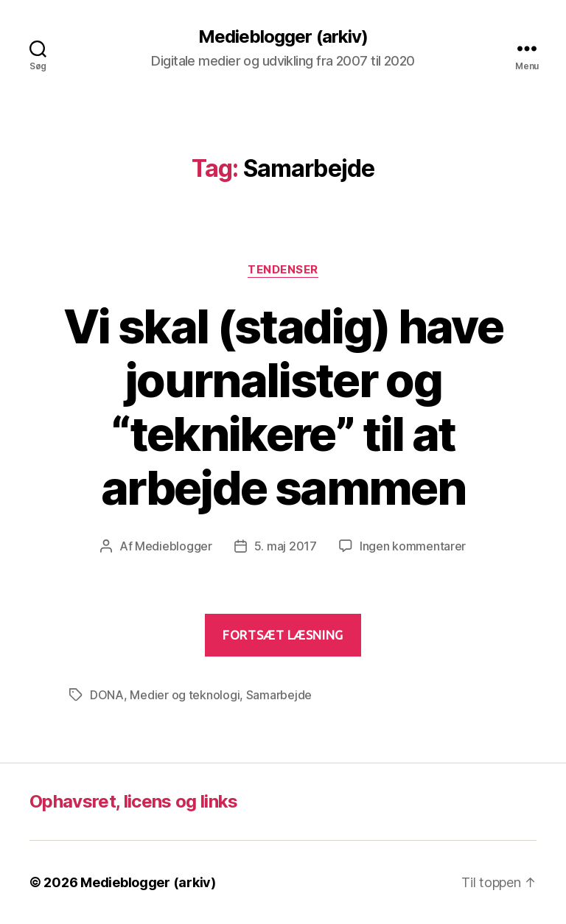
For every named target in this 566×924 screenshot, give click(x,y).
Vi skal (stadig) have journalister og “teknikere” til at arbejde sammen (283, 407)
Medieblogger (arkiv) (283, 37)
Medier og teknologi (185, 695)
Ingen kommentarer (413, 546)
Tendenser (283, 270)
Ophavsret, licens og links (134, 801)
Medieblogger (174, 546)
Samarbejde (279, 695)
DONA (107, 695)
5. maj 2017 (286, 546)
